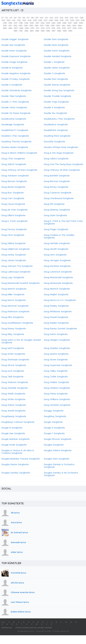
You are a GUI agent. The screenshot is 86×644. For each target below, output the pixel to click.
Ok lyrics (15, 513)
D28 (51, 20)
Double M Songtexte (12, 68)
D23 (24, 20)
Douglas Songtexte (54, 445)
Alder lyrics (17, 552)
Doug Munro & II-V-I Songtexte (60, 300)
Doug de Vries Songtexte (15, 210)
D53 (21, 26)
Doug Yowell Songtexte (13, 411)
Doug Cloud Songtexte (13, 204)
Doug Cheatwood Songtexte (59, 199)
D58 (47, 26)
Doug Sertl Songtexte (13, 348)
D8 (32, 18)
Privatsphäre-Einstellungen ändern (34, 628)
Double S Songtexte (12, 85)
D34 (83, 20)
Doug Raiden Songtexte (56, 323)
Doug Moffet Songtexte (56, 295)
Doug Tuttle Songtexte (56, 377)
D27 (46, 20)
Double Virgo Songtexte (56, 102)
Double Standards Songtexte (17, 91)
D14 (61, 18)
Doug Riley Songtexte (13, 334)
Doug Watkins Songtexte (57, 388)
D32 (72, 20)
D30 (62, 20)
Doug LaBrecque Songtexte (16, 272)
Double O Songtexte (54, 74)
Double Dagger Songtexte (15, 39)
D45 (59, 23)
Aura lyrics (16, 522)
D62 (69, 26)
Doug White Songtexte (13, 399)
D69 (27, 28)
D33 (77, 20)
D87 (54, 31)
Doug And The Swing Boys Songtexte (63, 164)
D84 (37, 31)
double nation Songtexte (57, 68)
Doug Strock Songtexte (14, 365)
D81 (21, 31)
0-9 (3, 622)
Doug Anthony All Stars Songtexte (19, 170)
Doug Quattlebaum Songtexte (17, 323)
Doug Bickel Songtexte (13, 187)
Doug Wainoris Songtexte (15, 382)
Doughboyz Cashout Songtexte (18, 422)
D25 (35, 20)
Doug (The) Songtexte (13, 159)
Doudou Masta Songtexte (15, 147)
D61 (64, 26)
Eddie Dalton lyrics (21, 612)
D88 (59, 31)
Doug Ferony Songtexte (14, 230)
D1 (2, 18)
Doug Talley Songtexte (56, 371)
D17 (77, 18)
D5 (19, 18)
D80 (16, 31)
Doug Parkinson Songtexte (15, 312)
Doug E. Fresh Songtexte (14, 221)
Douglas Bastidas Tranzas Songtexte (21, 459)
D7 (28, 18)
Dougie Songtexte (53, 422)
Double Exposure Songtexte (16, 57)
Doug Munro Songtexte (14, 300)
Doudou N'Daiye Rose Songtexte (61, 147)
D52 (15, 26)
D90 (70, 31)
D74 (53, 28)
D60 (58, 26)
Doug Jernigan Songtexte (57, 261)
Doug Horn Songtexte (55, 255)
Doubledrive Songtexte (56, 125)
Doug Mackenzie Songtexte (58, 283)
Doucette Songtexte (54, 142)
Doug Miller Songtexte (13, 295)
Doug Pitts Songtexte (13, 317)
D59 (53, 26)
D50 (5, 26)
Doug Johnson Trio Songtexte (17, 266)
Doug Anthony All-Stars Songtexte (62, 170)
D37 (16, 23)
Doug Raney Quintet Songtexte (60, 329)
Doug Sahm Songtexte (56, 334)
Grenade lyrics (18, 543)
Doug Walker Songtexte (56, 382)
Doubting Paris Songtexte (57, 136)
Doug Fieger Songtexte (56, 230)
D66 (10, 28)
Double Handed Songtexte (58, 57)
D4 (15, 18)
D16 (72, 18)
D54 (26, 26)
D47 (70, 23)
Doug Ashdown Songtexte (15, 176)
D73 (48, 28)
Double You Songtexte (55, 113)
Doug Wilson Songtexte (14, 405)
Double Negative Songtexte (16, 74)
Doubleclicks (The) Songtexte (59, 119)
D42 (43, 23)
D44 (53, 23)
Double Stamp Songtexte (57, 85)
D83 (32, 31)
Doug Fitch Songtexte (13, 235)
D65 (5, 28)
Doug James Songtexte (14, 261)
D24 (30, 20)
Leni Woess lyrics (20, 602)
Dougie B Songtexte (12, 428)
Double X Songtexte (54, 108)
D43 (48, 23)
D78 (75, 28)
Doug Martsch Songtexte (57, 289)
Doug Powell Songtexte (56, 317)
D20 (9, 20)
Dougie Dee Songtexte (13, 434)
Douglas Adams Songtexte (58, 451)
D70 (32, 28)
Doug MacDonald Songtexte (58, 278)
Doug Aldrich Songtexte (14, 164)
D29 (56, 20)
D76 (64, 28)
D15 (66, 18)
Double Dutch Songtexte (57, 51)
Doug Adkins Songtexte (56, 159)
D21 (14, 20)
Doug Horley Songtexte (14, 255)
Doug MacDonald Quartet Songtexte (21, 283)
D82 (26, 31)
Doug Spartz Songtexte (56, 354)
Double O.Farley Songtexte (16, 79)
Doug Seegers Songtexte (57, 340)
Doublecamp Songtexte (14, 119)
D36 (10, 23)
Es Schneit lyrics (19, 533)
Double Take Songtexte (14, 96)
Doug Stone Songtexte (56, 360)
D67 (16, 28)
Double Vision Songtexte (14, 108)
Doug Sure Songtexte (13, 371)
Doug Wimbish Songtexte (57, 405)
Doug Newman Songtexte (15, 306)
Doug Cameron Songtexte (58, 193)
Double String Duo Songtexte (59, 91)
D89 (65, 31)
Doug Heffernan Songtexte (16, 249)
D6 (24, 18)
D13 (56, 18)
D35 (5, 23)
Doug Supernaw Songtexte (58, 365)
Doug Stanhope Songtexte (15, 360)
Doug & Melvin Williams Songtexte (19, 153)
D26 (40, 20)
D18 (82, 18)
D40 (32, 23)
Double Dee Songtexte (13, 45)
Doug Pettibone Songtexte (58, 312)
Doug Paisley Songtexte (56, 306)
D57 (42, 26)
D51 (10, 26)
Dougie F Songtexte (54, 434)
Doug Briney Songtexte (56, 187)
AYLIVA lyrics (17, 583)
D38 (21, 23)
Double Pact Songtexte (56, 79)
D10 (42, 18)
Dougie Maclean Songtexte (16, 439)
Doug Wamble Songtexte (15, 388)
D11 (47, 18)
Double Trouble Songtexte (58, 96)
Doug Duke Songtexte (55, 216)
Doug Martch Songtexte (14, 289)
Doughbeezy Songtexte (14, 417)
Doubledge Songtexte (13, 125)
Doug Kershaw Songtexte (57, 266)
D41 (37, 23)
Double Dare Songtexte (56, 39)
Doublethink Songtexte (56, 130)
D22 (19, 20)
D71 (38, 28)
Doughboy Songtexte (55, 417)
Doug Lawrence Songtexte (58, 272)
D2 (7, 18)
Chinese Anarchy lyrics (23, 592)
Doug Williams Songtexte (57, 399)
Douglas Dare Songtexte (57, 459)
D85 (43, 31)
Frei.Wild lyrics (19, 573)
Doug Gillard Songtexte (14, 244)
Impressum (7, 628)
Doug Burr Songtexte (13, 193)
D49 (81, 23)
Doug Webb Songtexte (13, 394)
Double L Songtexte (54, 62)
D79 (80, 28)
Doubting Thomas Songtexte (16, 142)
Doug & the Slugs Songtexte (59, 153)
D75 (59, 28)
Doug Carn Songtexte (13, 199)
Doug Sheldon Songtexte (57, 348)
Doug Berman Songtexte (57, 181)
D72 (43, 28)
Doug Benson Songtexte (14, 181)
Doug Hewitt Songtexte (56, 249)
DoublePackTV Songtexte (15, 130)
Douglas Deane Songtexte (15, 465)
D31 (67, 20)
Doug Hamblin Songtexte (57, 244)
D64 (80, 26)
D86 (48, 31)
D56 (37, 26)
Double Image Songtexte (14, 62)
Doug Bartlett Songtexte (57, 176)
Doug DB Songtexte (54, 204)
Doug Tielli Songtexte (13, 377)
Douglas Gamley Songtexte (16, 473)
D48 (75, 23)
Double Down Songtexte (14, 51)
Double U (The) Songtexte (15, 102)
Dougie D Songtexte (54, 428)
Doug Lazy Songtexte (13, 278)
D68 (21, 28)
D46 (64, 23)
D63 (74, 26)
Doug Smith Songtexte (13, 354)
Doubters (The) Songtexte (15, 136)
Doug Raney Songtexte (14, 329)
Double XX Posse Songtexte (16, 113)
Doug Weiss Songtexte (56, 394)
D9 (37, 18)
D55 (31, 26)
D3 (11, 18)
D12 (51, 18)
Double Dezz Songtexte (56, 45)
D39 (26, 23)
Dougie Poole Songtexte (14, 445)
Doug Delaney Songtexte (57, 210)
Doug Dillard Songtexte (13, 216)
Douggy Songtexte (54, 411)
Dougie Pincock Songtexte (58, 439)
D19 (3, 20)
